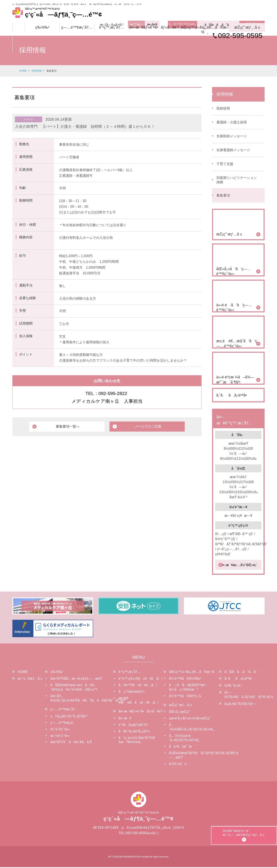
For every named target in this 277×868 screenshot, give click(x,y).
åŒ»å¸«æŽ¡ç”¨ (180, 713)
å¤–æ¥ (125, 719)
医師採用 (223, 109)
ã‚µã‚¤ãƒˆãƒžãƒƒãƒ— (240, 704)
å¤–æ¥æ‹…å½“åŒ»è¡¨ (239, 566)
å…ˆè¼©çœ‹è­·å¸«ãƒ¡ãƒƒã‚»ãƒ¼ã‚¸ (185, 739)
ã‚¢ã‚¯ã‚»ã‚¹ (233, 686)
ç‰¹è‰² (42, 27)
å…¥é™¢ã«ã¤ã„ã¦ (138, 686)
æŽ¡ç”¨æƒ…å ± (247, 27)
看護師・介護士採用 (232, 123)
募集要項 (223, 196)
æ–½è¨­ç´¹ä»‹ (60, 736)
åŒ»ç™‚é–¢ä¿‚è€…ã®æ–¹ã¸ (205, 30)
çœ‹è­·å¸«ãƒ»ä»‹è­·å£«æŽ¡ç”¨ (190, 719)
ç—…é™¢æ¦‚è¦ (63, 723)
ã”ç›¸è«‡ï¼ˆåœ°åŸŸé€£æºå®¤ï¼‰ (137, 741)
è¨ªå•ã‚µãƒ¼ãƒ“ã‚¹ (133, 725)
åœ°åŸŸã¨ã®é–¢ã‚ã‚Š (71, 743)
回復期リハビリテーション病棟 (237, 180)
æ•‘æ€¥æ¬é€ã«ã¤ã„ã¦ (139, 701)
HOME (23, 71)
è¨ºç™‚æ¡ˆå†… (112, 27)
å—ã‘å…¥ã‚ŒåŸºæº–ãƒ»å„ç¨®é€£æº (188, 688)
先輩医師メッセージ (232, 137)
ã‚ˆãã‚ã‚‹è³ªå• (240, 679)
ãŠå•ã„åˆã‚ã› (242, 672)
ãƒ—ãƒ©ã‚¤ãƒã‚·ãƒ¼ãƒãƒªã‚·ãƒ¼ (245, 695)
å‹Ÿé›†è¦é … (180, 764)
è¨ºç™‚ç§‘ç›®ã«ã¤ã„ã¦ (140, 679)
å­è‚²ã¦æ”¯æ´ (182, 747)
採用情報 (37, 71)
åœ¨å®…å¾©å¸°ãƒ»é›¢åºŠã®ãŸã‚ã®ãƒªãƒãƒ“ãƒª (82, 699)
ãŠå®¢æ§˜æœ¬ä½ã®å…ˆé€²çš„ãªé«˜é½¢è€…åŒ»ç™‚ (74, 688)
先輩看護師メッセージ (233, 150)
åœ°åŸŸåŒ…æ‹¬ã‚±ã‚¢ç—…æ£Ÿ (76, 679)
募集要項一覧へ (74, 426)
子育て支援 (225, 164)
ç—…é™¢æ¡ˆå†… (77, 27)
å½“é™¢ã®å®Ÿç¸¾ (185, 697)
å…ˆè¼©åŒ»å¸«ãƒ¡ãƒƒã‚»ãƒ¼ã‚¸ (192, 728)
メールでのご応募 (142, 426)
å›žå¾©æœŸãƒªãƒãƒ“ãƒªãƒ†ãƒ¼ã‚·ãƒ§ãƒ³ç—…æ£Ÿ (194, 756)
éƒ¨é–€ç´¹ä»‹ (60, 730)
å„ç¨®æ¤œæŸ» (132, 692)
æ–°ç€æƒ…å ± (30, 679)
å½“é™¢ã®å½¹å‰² (185, 679)
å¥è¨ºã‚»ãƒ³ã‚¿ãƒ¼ (134, 732)
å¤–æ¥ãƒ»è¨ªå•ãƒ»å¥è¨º (154, 27)
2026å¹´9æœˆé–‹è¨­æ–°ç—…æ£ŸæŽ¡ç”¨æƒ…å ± (262, 821)
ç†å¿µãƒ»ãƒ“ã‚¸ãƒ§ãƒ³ (69, 717)
